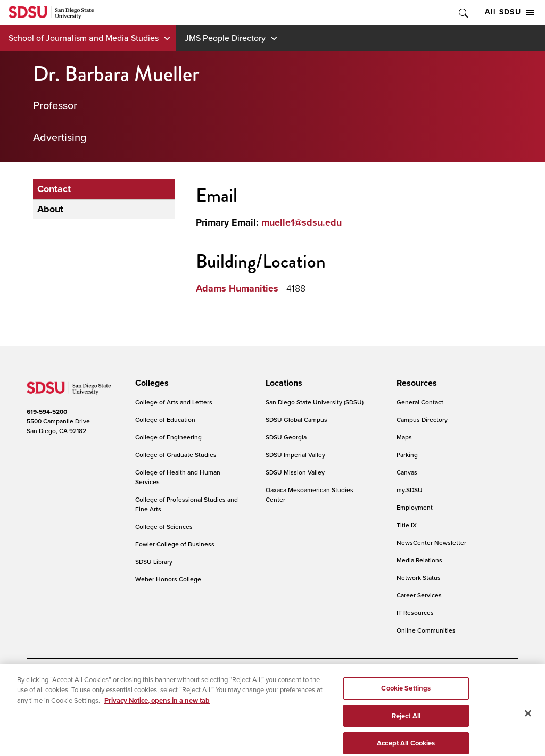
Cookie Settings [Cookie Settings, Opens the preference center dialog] (406, 706)
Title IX (407, 525)
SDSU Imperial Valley (295, 455)
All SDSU (510, 12)
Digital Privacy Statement (179, 678)
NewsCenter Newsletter (431, 542)
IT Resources (415, 613)
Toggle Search (463, 13)
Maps (404, 437)
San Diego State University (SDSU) (315, 402)
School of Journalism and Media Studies (84, 38)
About (50, 209)
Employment (415, 507)
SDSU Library (154, 562)
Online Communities (426, 630)
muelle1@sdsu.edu (302, 222)
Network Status (419, 578)
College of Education (165, 419)
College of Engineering (168, 437)
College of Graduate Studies (176, 455)
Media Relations (419, 560)
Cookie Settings (250, 678)
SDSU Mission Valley (295, 472)
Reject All (406, 733)
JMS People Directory (225, 38)
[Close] (528, 731)
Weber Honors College (168, 579)
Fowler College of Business (175, 544)
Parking (407, 455)
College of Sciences (164, 526)
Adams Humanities (237, 288)
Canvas (407, 472)
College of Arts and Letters (174, 402)
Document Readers (103, 678)
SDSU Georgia (286, 437)
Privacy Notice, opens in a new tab (157, 718)
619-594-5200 (47, 412)
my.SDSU (410, 490)
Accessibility (45, 678)
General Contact (420, 402)
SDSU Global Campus (296, 419)
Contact (54, 189)
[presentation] (150, 383)
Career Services (419, 595)
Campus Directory (422, 419)
